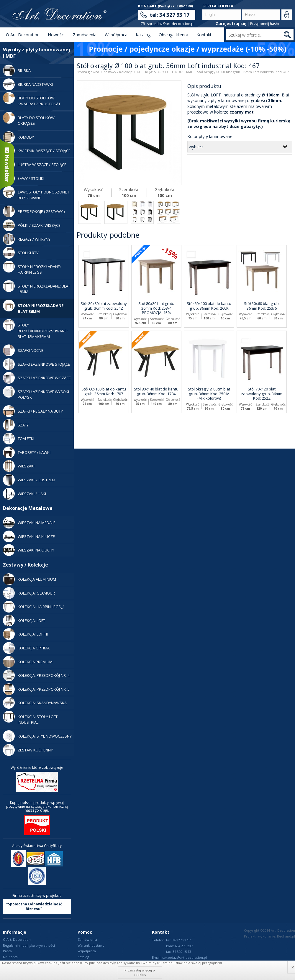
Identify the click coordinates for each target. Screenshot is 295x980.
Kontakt (204, 35)
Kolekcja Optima (26, 648)
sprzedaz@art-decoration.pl (171, 24)
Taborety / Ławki (27, 452)
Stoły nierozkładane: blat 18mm (37, 287)
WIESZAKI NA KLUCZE (29, 536)
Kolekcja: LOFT (24, 620)
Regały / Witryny (27, 239)
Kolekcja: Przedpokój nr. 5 (36, 689)
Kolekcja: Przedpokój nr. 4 (36, 675)
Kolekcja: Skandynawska (35, 703)
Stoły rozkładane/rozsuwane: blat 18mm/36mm (35, 329)
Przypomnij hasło (265, 24)
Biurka (17, 70)
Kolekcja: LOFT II (25, 634)
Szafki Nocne (23, 350)
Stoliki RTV (21, 253)
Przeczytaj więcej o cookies (140, 972)
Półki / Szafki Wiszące (32, 225)
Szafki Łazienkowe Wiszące (37, 378)
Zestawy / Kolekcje (26, 565)
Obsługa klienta (173, 35)
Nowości (56, 35)
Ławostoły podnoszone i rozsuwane (36, 193)
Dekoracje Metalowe (28, 508)
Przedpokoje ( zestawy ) (34, 211)
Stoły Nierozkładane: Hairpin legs (32, 268)
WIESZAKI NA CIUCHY (29, 550)
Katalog (143, 35)
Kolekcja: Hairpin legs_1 (34, 607)
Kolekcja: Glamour (29, 593)
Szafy (16, 425)
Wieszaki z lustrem (29, 480)
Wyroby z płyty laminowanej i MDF (37, 53)
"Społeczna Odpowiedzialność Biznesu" (34, 906)
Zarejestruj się (231, 23)
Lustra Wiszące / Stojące (35, 165)
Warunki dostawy (91, 945)
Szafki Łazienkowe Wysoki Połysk (36, 393)
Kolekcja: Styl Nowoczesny (37, 736)
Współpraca (116, 35)
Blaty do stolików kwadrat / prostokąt (32, 99)
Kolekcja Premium (28, 662)
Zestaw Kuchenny (28, 750)
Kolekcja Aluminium (29, 579)
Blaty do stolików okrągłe (29, 119)
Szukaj (287, 35)
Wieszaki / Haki (24, 494)
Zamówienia (85, 35)
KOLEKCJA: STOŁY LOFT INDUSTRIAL (30, 718)
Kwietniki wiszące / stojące (37, 151)
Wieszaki (19, 466)
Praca (7, 951)
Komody (18, 137)
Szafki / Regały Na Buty (33, 411)
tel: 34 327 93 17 (170, 15)
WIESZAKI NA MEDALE (29, 523)
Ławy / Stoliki (24, 178)
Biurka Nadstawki (28, 84)
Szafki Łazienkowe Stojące (36, 364)
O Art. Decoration (23, 35)
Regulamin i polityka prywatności (29, 945)
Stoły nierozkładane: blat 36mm (34, 307)
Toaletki (19, 439)
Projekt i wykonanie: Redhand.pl (269, 936)
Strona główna (88, 72)
